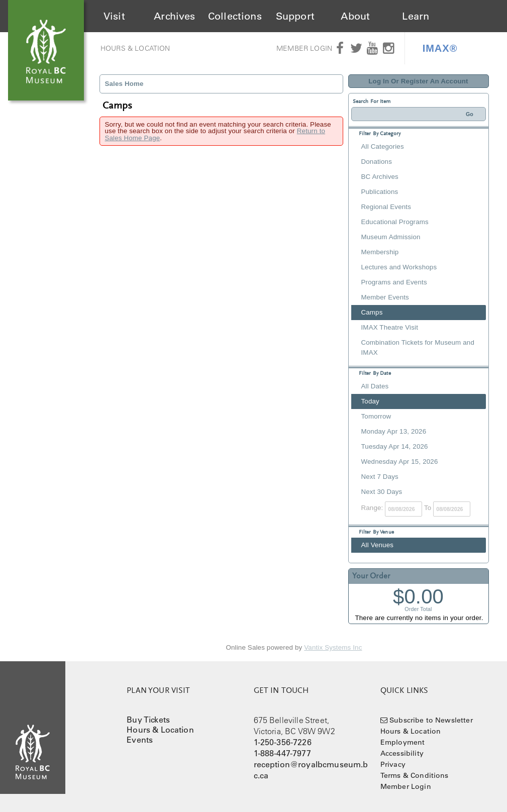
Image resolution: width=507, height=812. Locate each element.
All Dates (375, 386)
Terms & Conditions (415, 775)
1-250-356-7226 (283, 742)
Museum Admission (391, 237)
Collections (235, 16)
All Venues (378, 545)
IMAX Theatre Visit (390, 327)
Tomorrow (376, 416)
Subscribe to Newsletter (431, 720)
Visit (114, 16)
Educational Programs (395, 222)
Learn (416, 16)
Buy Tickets (148, 720)
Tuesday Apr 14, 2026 (395, 446)
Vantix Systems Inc (333, 647)
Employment (403, 742)
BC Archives (380, 177)
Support (295, 16)
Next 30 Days (382, 492)
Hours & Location (135, 48)
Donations (377, 162)
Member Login (304, 48)
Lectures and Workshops (399, 267)
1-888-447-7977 (282, 753)
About (355, 16)
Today (370, 401)
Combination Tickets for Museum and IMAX (418, 347)
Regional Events (386, 207)
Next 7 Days (380, 477)
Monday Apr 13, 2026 (394, 431)
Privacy (393, 764)
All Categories (383, 146)
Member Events (385, 297)
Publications (380, 192)
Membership (380, 252)
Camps (372, 312)
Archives (174, 16)
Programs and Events (394, 282)
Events (140, 740)
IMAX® (440, 48)
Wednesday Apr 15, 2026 (400, 462)
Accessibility (402, 753)
